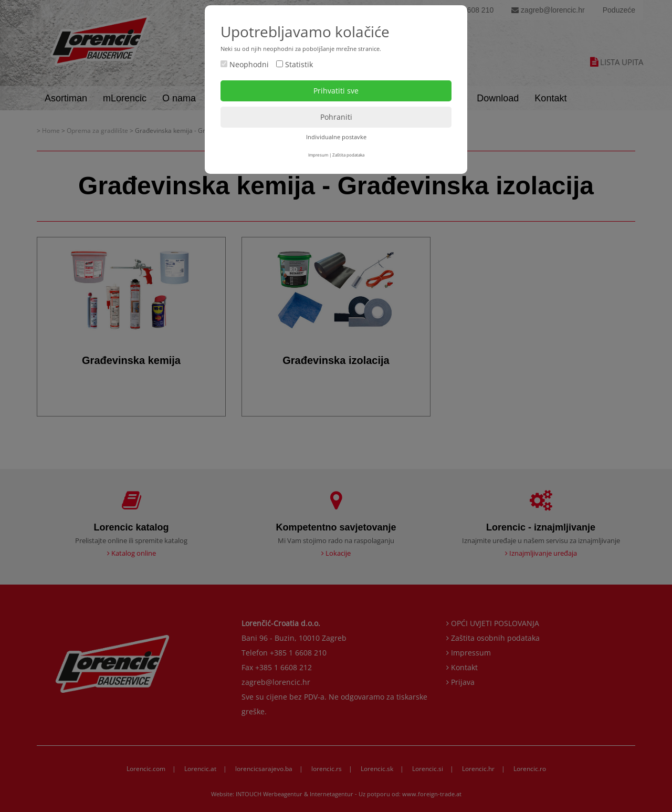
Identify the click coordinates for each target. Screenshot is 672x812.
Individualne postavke (336, 137)
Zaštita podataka (348, 155)
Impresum (318, 155)
